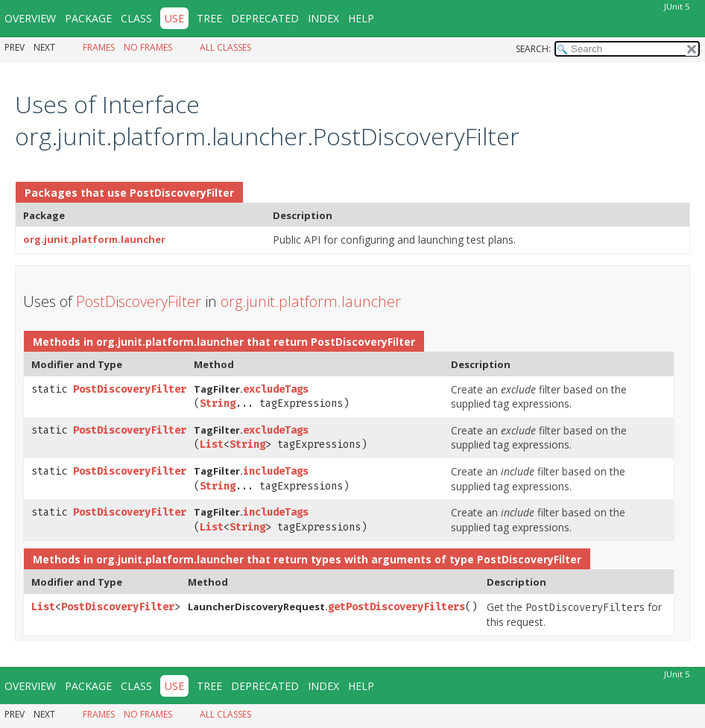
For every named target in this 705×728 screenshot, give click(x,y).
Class (136, 18)
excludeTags (276, 389)
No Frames (148, 47)
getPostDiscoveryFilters (396, 607)
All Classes (225, 47)
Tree (209, 18)
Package (88, 18)
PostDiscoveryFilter (182, 193)
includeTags (276, 471)
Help (361, 18)
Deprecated (265, 18)
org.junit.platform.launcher (94, 239)
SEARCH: (533, 49)
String (218, 403)
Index (323, 18)
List (212, 444)
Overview (30, 18)
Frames (99, 47)
